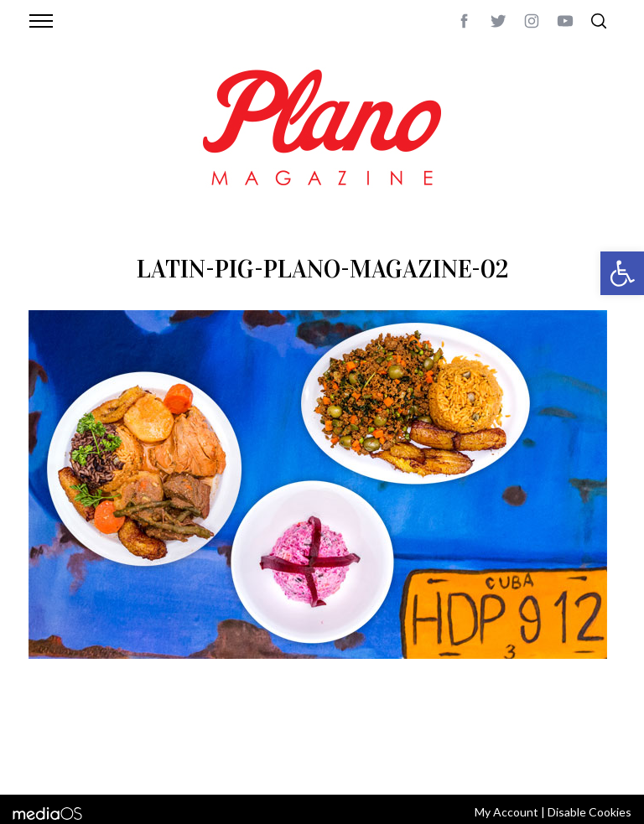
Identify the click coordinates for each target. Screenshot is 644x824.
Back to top (584, 739)
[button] (622, 273)
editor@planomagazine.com (108, 759)
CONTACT (96, 739)
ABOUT (47, 739)
